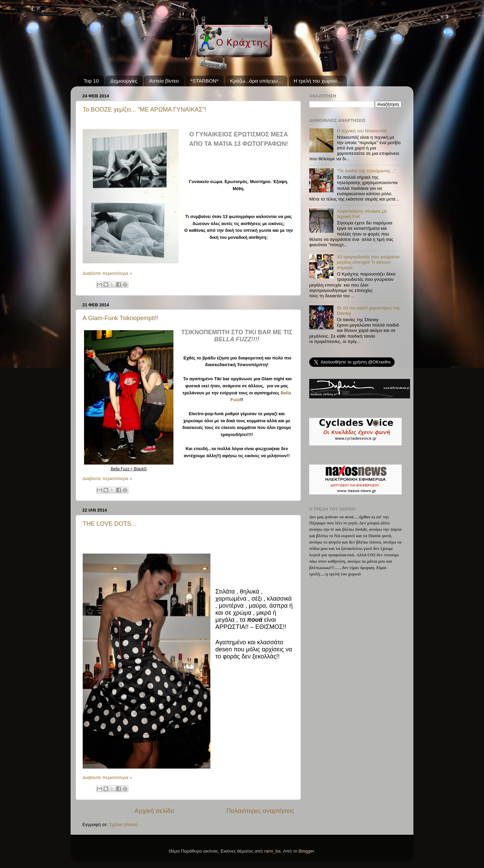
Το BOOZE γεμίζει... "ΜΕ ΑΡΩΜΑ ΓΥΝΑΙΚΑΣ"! (145, 110)
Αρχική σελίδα (154, 811)
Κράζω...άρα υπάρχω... (256, 81)
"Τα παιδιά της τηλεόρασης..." (366, 171)
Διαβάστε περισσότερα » (107, 273)
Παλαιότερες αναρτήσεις (260, 811)
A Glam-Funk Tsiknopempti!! (120, 318)
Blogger (306, 851)
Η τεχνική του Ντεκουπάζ (362, 131)
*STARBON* (205, 81)
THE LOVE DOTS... (109, 524)
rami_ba (272, 851)
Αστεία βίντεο (164, 81)
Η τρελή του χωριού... (318, 81)
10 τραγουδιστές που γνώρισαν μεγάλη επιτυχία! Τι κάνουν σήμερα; (368, 262)
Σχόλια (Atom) (123, 824)
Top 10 (91, 81)
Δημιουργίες (124, 81)
